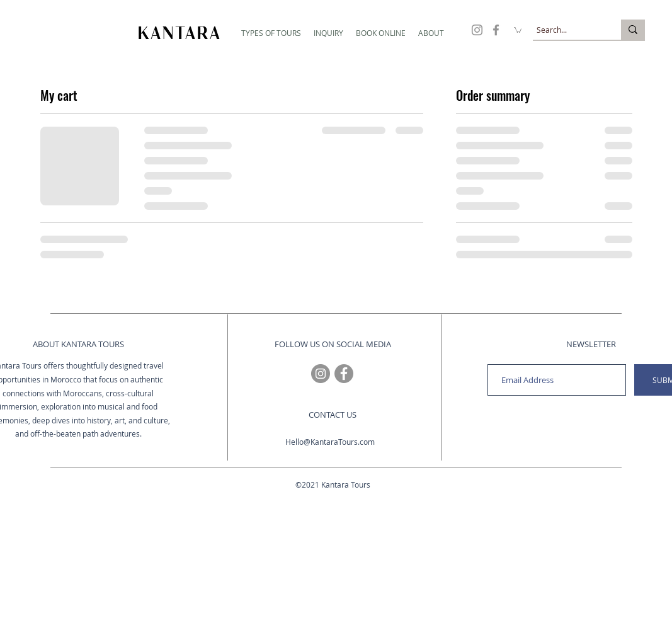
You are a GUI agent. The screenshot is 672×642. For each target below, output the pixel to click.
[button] (271, 33)
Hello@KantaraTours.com (330, 442)
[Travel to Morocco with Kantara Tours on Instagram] (477, 30)
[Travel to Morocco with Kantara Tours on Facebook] (496, 30)
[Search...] (566, 30)
